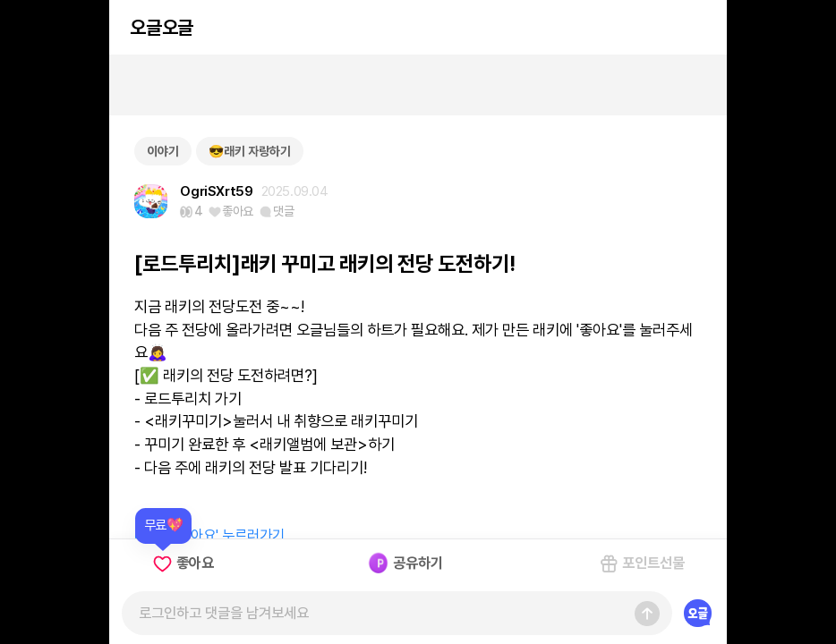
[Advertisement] (418, 85)
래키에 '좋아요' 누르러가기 (209, 535)
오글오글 (161, 27)
